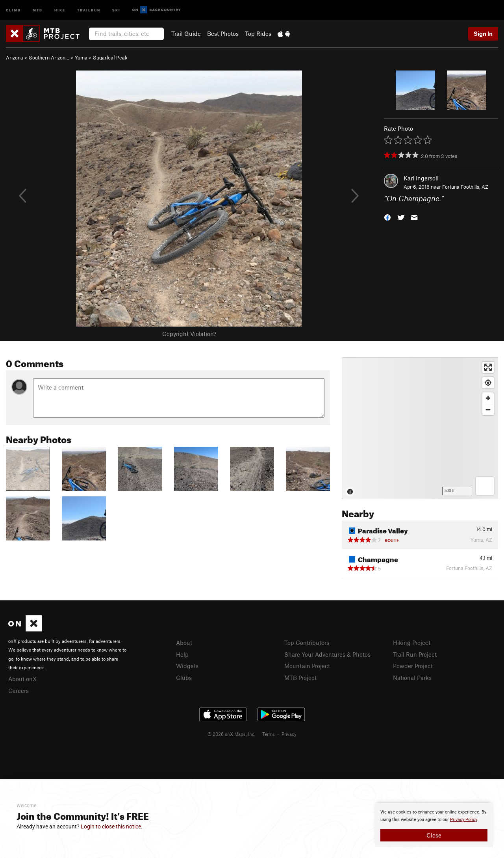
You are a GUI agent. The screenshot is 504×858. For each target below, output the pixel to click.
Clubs (184, 678)
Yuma (81, 58)
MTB (38, 10)
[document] (434, 825)
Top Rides (258, 33)
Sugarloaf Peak (110, 58)
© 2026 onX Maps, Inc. (232, 734)
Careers (19, 691)
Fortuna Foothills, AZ (465, 187)
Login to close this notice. (112, 826)
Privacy (289, 734)
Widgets (187, 666)
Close (434, 835)
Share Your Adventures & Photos (327, 654)
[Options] (485, 486)
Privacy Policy (464, 820)
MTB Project (300, 678)
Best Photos (223, 33)
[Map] (420, 428)
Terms (269, 734)
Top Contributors (307, 643)
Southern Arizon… (49, 58)
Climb (13, 10)
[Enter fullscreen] (488, 367)
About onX (22, 679)
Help (182, 654)
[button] (387, 217)
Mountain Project (307, 666)
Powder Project (413, 666)
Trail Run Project (415, 654)
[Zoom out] (488, 409)
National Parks (412, 678)
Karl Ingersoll (421, 178)
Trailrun (89, 10)
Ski (116, 10)
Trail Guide (186, 33)
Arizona (15, 58)
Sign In (483, 33)
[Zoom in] (488, 398)
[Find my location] (488, 383)
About (184, 643)
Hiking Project (412, 643)
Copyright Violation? (189, 334)
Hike (60, 10)
